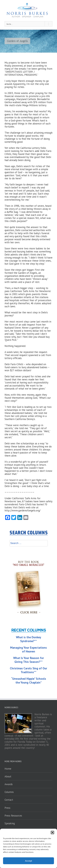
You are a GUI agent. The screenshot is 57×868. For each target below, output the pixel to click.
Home (8, 769)
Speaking (10, 823)
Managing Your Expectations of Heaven (28, 649)
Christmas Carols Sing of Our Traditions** (28, 670)
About (8, 776)
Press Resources (13, 816)
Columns (9, 792)
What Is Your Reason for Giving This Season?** (29, 660)
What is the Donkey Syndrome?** (28, 639)
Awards (9, 784)
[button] (52, 833)
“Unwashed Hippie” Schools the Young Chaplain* (29, 681)
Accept (29, 861)
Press (7, 808)
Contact (9, 800)
